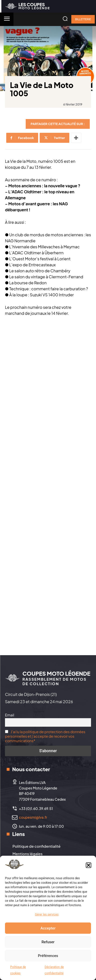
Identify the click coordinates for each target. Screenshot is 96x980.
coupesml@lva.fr (33, 817)
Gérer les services (47, 914)
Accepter (48, 928)
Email (10, 715)
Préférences (48, 956)
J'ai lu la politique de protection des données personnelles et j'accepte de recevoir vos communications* (45, 736)
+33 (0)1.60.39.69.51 (36, 808)
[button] (89, 865)
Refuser (48, 942)
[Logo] (28, 6)
